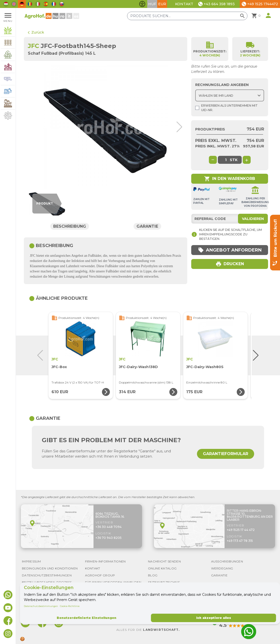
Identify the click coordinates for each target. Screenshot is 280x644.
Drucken (230, 264)
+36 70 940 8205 (109, 538)
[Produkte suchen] (187, 16)
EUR (162, 4)
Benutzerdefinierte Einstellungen (87, 618)
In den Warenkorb (230, 179)
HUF (152, 4)
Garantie (147, 226)
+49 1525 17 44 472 (241, 530)
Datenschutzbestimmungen (41, 606)
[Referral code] (230, 219)
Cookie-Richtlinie (70, 606)
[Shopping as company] (197, 108)
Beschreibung (70, 226)
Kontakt (184, 4)
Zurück (36, 32)
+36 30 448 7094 (109, 527)
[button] (179, 127)
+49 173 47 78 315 (240, 541)
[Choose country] (230, 95)
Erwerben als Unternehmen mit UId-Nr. (226, 108)
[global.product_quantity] (226, 160)
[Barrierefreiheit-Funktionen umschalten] (142, 4)
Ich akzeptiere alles (214, 618)
